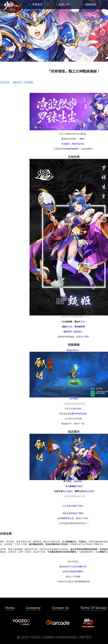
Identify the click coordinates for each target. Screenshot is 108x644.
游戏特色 (89, 5)
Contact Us (60, 608)
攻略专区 (17, 82)
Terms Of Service (93, 608)
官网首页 (36, 5)
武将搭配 (29, 82)
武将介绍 (63, 5)
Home (10, 608)
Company (33, 608)
